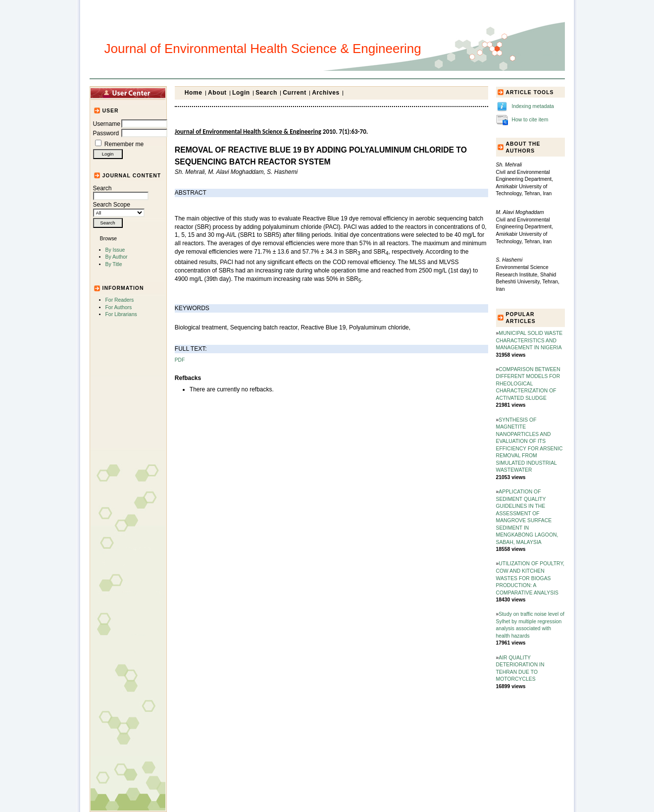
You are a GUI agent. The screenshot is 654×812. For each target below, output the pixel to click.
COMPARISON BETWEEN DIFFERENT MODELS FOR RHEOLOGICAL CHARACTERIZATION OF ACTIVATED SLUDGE (528, 384)
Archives (326, 93)
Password (106, 133)
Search (121, 192)
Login (241, 93)
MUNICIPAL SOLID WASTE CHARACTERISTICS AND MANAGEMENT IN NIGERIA (529, 340)
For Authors (119, 307)
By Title (114, 264)
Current (295, 93)
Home (194, 93)
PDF (180, 360)
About (217, 93)
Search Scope (119, 209)
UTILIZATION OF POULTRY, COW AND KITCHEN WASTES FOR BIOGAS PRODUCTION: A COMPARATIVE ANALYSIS (530, 578)
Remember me (124, 144)
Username (107, 124)
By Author (117, 257)
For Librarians (121, 314)
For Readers (120, 300)
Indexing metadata (533, 106)
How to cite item (530, 120)
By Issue (115, 250)
